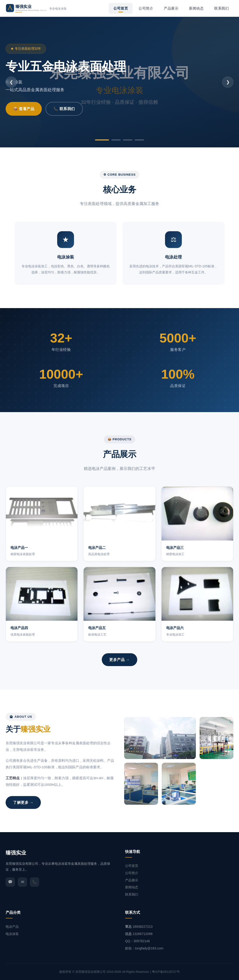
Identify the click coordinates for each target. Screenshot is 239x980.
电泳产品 (12, 927)
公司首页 (121, 8)
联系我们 (221, 8)
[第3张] (128, 140)
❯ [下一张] (228, 82)
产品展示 (171, 8)
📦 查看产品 (24, 109)
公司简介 (146, 8)
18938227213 (143, 927)
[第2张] (116, 140)
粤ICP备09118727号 (166, 972)
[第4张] (139, 140)
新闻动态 (196, 8)
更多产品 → (119, 660)
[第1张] (102, 140)
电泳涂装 (12, 934)
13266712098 (143, 934)
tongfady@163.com (149, 948)
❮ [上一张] (11, 82)
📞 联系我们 (64, 109)
